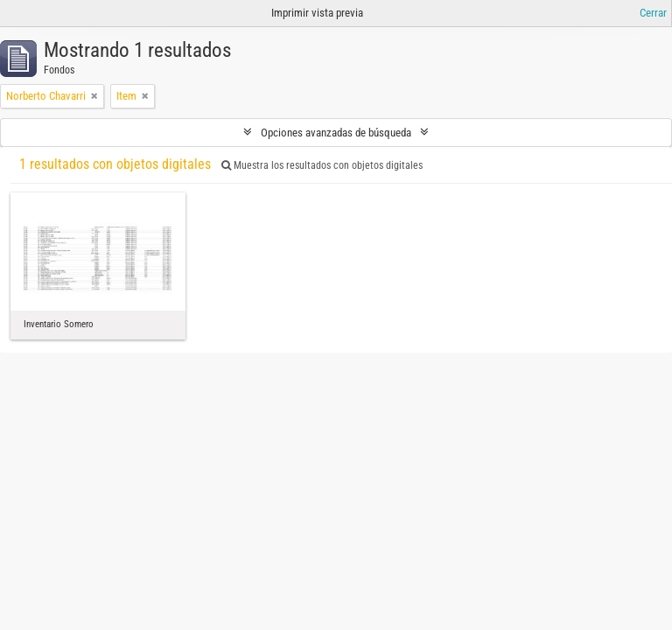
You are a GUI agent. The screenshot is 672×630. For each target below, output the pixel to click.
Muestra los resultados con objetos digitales (322, 165)
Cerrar (653, 13)
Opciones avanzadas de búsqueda (336, 133)
